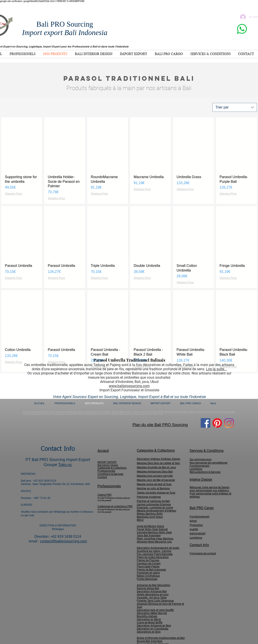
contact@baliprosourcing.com (64, 541)
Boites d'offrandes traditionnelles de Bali (161, 638)
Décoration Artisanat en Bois (154, 626)
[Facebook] (205, 423)
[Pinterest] (217, 423)
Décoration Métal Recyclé (152, 613)
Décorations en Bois (149, 632)
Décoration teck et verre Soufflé (155, 610)
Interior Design (201, 480)
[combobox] (235, 107)
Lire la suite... (216, 369)
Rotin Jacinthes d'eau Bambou (155, 539)
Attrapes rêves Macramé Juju (154, 542)
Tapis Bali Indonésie (149, 536)
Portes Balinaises (147, 579)
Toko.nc (65, 465)
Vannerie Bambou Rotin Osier (154, 532)
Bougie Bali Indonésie (150, 641)
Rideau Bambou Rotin (150, 514)
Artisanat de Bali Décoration (154, 585)
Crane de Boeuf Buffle (150, 622)
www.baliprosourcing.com (129, 386)
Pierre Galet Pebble (148, 567)
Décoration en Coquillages (153, 629)
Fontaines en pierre (148, 573)
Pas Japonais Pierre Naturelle (155, 554)
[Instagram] (229, 423)
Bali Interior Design (108, 465)
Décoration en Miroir (149, 619)
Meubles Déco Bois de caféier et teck (158, 463)
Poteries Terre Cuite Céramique (155, 601)
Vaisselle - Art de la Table (152, 598)
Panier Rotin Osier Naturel (152, 529)
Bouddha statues (147, 616)
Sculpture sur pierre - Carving (154, 551)
